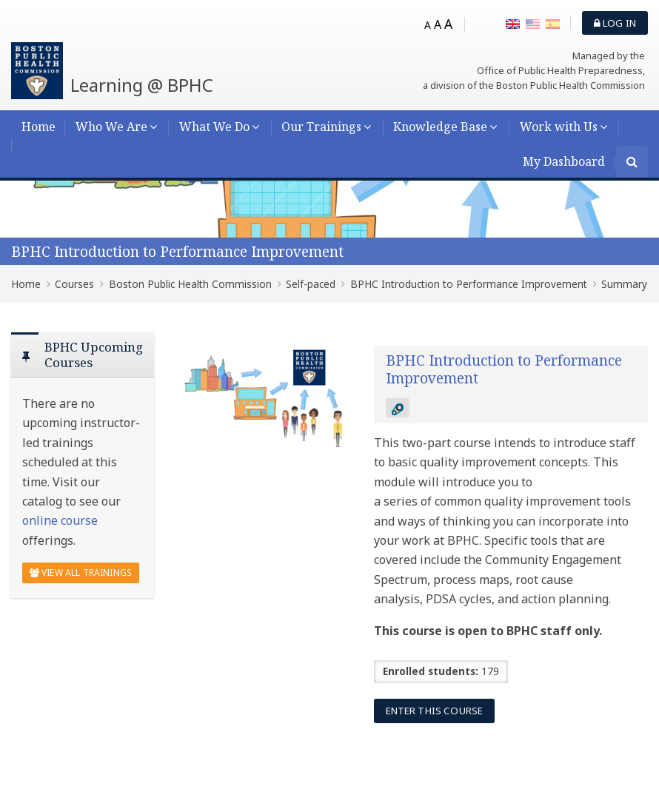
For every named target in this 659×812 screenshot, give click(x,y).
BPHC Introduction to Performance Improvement (177, 251)
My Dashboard (564, 161)
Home (39, 127)
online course (60, 520)
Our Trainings (321, 127)
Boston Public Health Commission (190, 284)
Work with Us (559, 127)
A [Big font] (448, 24)
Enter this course (435, 711)
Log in (615, 23)
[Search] (632, 163)
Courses (74, 284)
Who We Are (111, 127)
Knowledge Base (440, 127)
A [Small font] (428, 25)
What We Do (214, 127)
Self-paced (311, 284)
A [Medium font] (438, 24)
